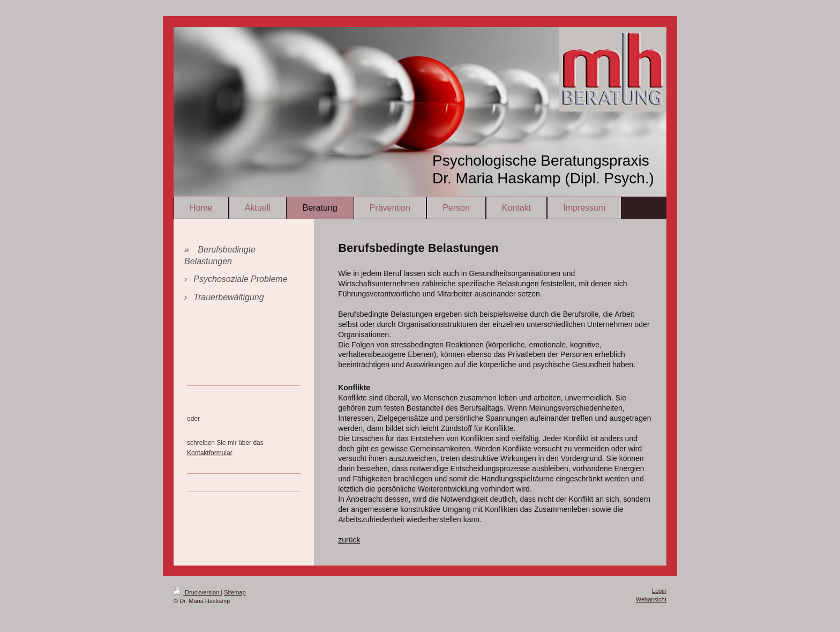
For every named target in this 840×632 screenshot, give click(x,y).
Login (659, 591)
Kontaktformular (210, 453)
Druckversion (197, 592)
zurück (349, 540)
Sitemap (235, 592)
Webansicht (651, 599)
